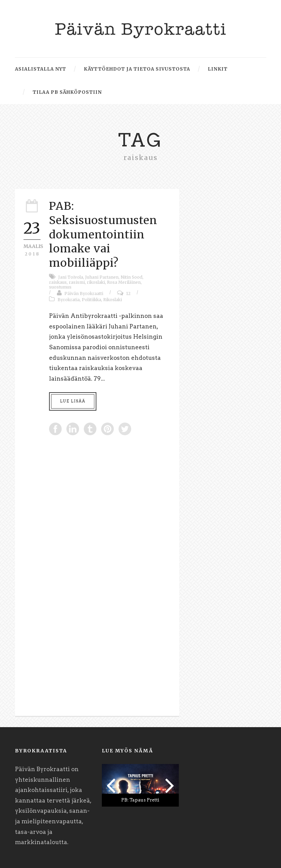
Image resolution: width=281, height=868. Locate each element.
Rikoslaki (113, 300)
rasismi (77, 282)
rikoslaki (96, 282)
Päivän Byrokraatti (84, 293)
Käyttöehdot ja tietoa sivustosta (137, 69)
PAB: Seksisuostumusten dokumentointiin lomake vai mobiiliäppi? (103, 234)
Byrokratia (69, 300)
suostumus (60, 287)
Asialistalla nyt (41, 69)
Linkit (218, 69)
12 (128, 293)
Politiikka (91, 300)
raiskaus (58, 282)
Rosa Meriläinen (124, 282)
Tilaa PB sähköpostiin (67, 92)
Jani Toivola (71, 277)
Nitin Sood (131, 277)
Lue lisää (73, 401)
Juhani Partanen (102, 277)
